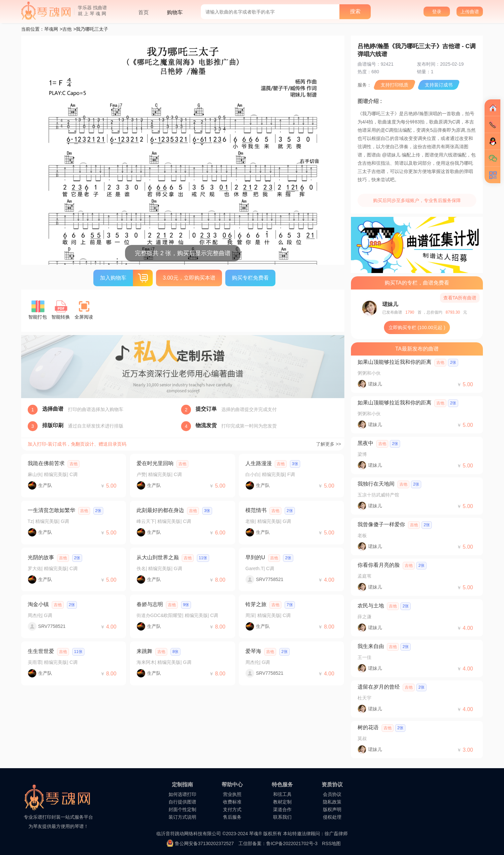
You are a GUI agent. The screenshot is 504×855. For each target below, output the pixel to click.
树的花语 (368, 727)
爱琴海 (253, 651)
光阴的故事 (41, 557)
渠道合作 (282, 809)
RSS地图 (331, 843)
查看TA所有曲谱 (460, 298)
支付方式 (232, 809)
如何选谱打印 (182, 794)
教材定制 (282, 802)
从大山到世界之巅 (158, 557)
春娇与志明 (150, 604)
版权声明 (332, 809)
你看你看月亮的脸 (379, 565)
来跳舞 (144, 651)
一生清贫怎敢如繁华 (51, 510)
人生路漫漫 (259, 463)
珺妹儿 (390, 304)
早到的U (255, 557)
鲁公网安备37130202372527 (204, 843)
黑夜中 (365, 443)
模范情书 (256, 510)
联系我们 (282, 817)
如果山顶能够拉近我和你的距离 (394, 362)
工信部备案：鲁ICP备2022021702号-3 (278, 843)
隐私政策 (332, 802)
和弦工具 (282, 794)
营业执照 (232, 794)
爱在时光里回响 (155, 463)
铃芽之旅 (256, 604)
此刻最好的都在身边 (160, 510)
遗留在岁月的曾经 (379, 687)
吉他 (67, 29)
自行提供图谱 (182, 802)
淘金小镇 (38, 604)
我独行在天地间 (376, 484)
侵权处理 (332, 817)
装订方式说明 (182, 817)
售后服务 (232, 817)
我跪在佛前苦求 (46, 463)
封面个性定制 (182, 809)
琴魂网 (51, 29)
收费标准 (232, 802)
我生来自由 (371, 646)
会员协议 (332, 794)
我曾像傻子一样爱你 (381, 524)
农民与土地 (371, 606)
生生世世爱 (41, 651)
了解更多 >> (329, 444)
